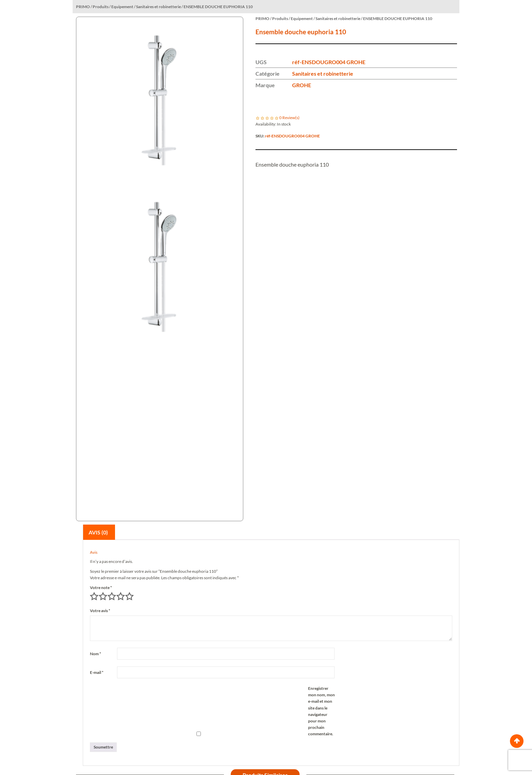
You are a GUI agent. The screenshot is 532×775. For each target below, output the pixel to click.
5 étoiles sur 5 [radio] (129, 597)
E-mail (97, 672)
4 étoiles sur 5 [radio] (120, 597)
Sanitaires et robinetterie (323, 73)
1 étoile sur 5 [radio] (94, 597)
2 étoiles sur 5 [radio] (103, 597)
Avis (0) (98, 532)
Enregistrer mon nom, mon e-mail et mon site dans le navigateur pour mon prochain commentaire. (321, 711)
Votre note (101, 588)
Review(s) (289, 118)
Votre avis (100, 611)
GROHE (302, 85)
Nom (96, 654)
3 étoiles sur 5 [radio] (112, 597)
